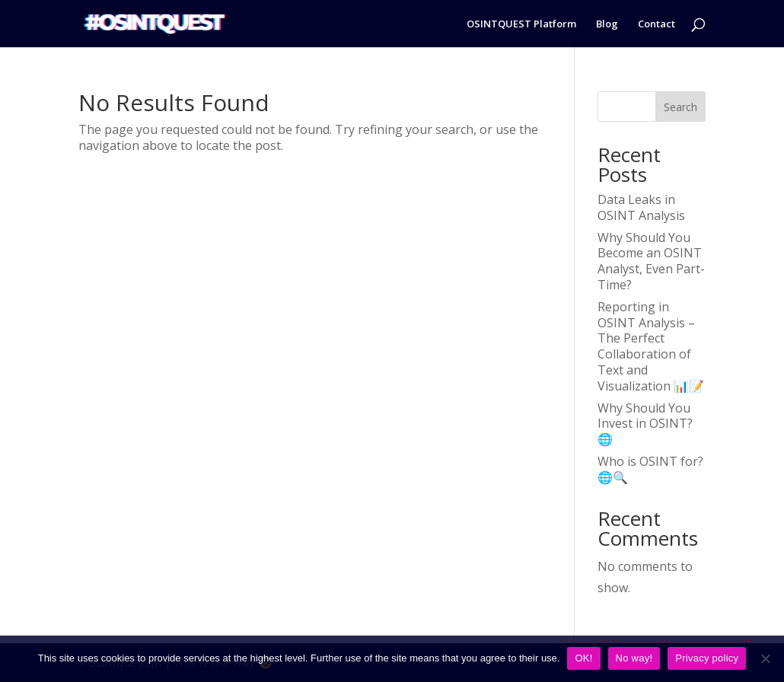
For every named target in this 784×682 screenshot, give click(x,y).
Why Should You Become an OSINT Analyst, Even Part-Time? (651, 261)
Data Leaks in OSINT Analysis (641, 207)
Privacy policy (707, 658)
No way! (634, 658)
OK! (583, 658)
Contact (657, 24)
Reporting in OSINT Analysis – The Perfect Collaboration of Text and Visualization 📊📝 (651, 346)
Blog (607, 24)
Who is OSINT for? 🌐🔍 (650, 469)
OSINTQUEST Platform (521, 24)
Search (680, 107)
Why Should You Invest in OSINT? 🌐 (645, 424)
